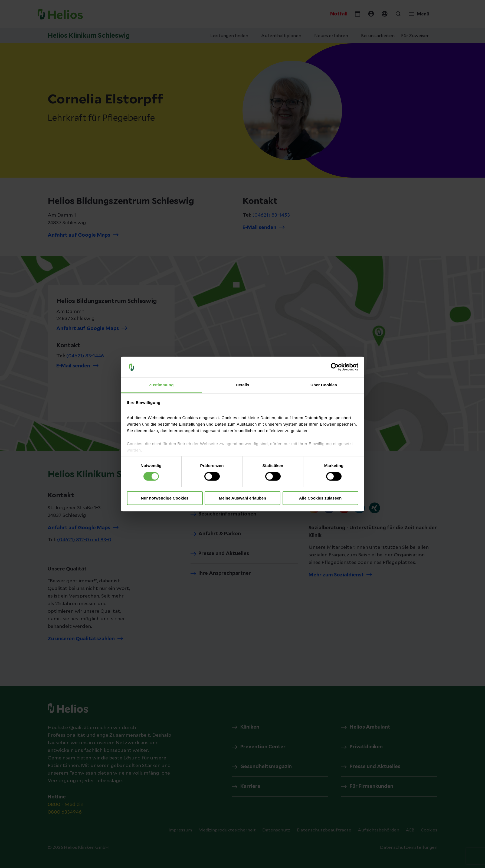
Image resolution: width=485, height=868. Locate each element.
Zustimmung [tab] (161, 385)
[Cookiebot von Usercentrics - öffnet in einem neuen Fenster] (335, 367)
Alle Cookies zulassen (320, 498)
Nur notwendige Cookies (165, 498)
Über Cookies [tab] (324, 385)
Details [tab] (243, 385)
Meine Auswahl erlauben (243, 498)
